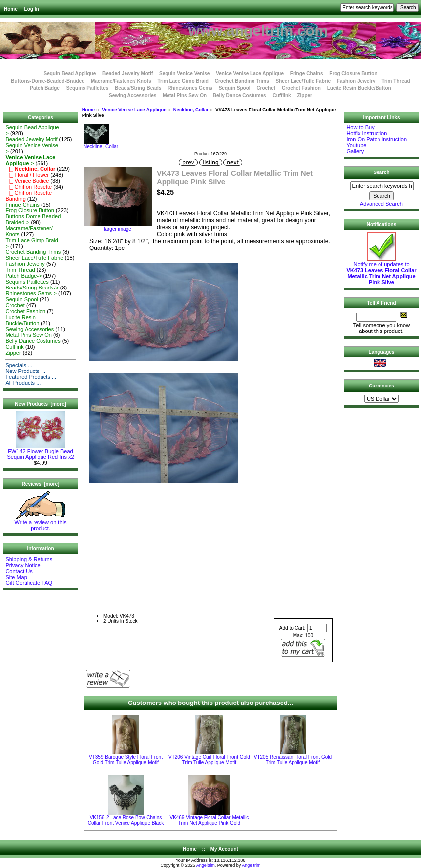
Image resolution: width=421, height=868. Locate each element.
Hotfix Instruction (367, 133)
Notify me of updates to (381, 271)
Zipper (305, 96)
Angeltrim (206, 865)
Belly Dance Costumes (240, 96)
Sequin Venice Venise (184, 73)
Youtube (356, 145)
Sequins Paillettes (87, 88)
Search (382, 172)
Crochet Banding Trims (242, 81)
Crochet (266, 88)
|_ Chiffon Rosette (29, 187)
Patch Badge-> (23, 276)
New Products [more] (40, 404)
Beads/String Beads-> (32, 288)
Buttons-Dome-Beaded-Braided (48, 81)
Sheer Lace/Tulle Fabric (303, 81)
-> (30, 160)
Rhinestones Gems (190, 88)
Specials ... (19, 365)
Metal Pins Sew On (185, 96)
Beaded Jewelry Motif (127, 73)
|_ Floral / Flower (27, 175)
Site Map (16, 577)
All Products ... (23, 383)
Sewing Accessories (132, 96)
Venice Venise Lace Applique (134, 109)
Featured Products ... (31, 377)
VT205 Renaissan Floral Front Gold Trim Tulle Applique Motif (293, 760)
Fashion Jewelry (356, 81)
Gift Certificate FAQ (29, 583)
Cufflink (281, 96)
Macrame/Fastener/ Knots (121, 81)
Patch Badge (45, 88)
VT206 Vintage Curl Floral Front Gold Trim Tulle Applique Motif (209, 760)
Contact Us (19, 571)
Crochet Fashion (301, 88)
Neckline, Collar (191, 109)
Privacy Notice (23, 565)
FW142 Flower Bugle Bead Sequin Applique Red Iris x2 (40, 452)
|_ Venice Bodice (27, 181)
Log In (32, 9)
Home (11, 9)
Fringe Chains (307, 73)
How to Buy (360, 127)
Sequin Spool (235, 88)
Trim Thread (396, 81)
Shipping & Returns (29, 559)
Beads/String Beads (138, 88)
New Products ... (25, 371)
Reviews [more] (41, 484)
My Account (224, 849)
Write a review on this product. (41, 523)
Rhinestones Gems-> (31, 293)
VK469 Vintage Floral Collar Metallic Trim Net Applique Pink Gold (209, 820)
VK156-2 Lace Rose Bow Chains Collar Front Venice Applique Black (126, 820)
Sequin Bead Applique (70, 73)
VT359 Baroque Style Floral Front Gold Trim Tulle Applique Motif (126, 760)
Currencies (381, 386)
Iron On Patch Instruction (377, 139)
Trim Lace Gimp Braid (183, 81)
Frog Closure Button (353, 73)
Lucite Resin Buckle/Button (359, 88)
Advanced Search (381, 204)
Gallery (355, 151)
